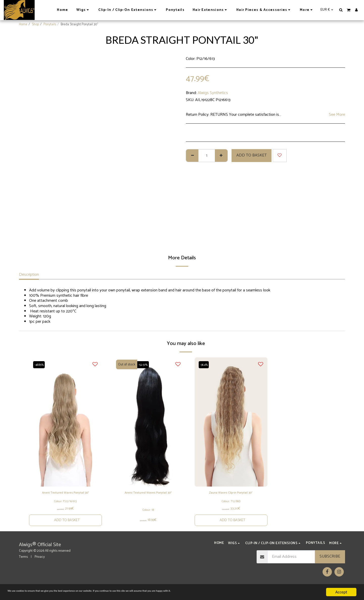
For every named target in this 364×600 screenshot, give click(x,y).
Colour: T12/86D (231, 508)
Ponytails (50, 24)
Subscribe (330, 566)
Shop (35, 24)
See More (337, 115)
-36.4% (205, 364)
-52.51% (144, 364)
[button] (341, 10)
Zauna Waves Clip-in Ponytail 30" (231, 494)
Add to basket (252, 155)
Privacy (40, 566)
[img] (65, 422)
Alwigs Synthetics (213, 93)
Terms (23, 566)
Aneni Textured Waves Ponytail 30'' (65, 497)
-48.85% (41, 364)
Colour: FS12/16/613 (65, 509)
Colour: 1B (148, 515)
